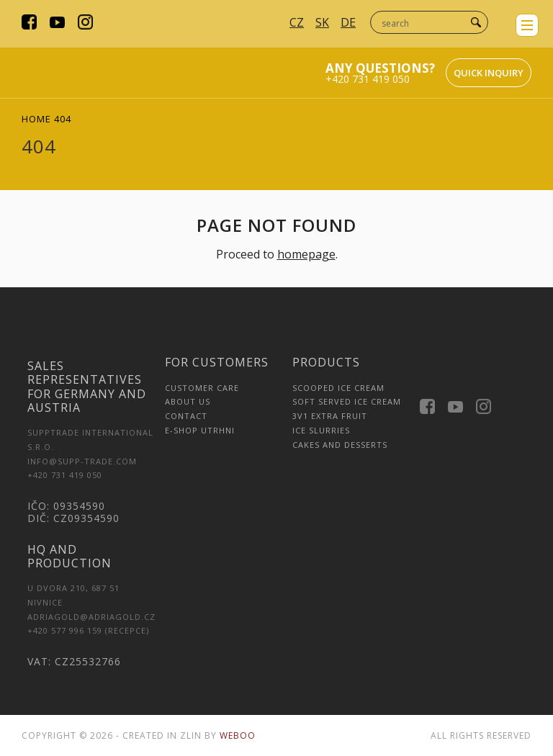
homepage (306, 254)
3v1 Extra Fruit (330, 416)
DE (348, 22)
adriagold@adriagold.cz (91, 617)
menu (527, 25)
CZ (297, 22)
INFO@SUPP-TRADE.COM (82, 461)
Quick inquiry (489, 73)
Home (36, 119)
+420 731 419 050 (368, 79)
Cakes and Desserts (340, 445)
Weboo (238, 735)
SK (322, 22)
